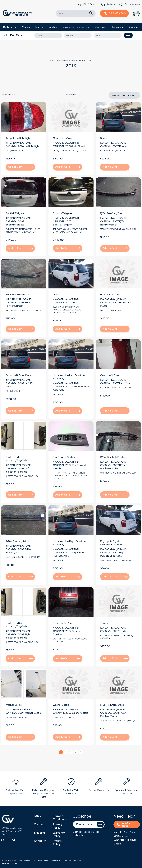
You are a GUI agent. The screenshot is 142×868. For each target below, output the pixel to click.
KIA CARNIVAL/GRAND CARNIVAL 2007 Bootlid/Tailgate (19, 221)
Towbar (104, 623)
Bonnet (104, 138)
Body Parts (10, 27)
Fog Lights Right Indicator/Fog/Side (111, 543)
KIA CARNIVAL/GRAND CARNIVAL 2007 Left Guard (116, 382)
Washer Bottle (14, 705)
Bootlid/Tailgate (15, 213)
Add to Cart (21, 167)
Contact (39, 824)
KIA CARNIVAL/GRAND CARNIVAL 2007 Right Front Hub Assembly (69, 552)
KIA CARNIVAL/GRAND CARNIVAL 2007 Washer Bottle (23, 711)
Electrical (100, 27)
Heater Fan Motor (110, 294)
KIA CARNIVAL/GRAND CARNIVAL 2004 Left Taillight (23, 144)
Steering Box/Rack (64, 623)
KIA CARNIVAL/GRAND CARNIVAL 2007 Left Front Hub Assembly (71, 387)
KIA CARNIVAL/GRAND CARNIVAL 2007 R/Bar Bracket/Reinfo (113, 465)
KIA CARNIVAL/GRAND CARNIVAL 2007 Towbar (114, 629)
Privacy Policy (58, 826)
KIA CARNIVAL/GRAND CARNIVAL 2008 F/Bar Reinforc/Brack (113, 713)
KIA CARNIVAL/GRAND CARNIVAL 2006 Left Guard (69, 144)
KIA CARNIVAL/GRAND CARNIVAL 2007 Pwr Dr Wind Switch (69, 465)
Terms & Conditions (60, 818)
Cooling (53, 27)
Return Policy (57, 843)
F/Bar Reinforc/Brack (112, 213)
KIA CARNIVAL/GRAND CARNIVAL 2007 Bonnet (114, 144)
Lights (39, 27)
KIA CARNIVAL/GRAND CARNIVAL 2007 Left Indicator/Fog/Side (19, 468)
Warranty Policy (59, 834)
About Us (40, 841)
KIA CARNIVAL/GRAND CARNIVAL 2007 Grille (66, 301)
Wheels (26, 27)
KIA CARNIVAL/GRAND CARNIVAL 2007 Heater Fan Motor (116, 303)
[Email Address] (89, 824)
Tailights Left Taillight (18, 138)
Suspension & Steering (76, 27)
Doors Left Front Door (18, 375)
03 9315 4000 (124, 825)
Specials (134, 27)
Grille (56, 294)
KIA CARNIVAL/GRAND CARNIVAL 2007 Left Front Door (21, 383)
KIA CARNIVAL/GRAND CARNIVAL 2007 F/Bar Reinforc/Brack (113, 221)
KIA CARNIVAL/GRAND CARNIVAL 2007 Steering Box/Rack (67, 631)
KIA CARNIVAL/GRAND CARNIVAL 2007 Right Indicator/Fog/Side (113, 552)
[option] (16, 787)
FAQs (37, 816)
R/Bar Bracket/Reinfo (112, 457)
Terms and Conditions (73, 860)
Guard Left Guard (63, 138)
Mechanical (117, 27)
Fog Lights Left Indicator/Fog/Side (16, 459)
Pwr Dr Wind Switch (64, 457)
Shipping (39, 833)
